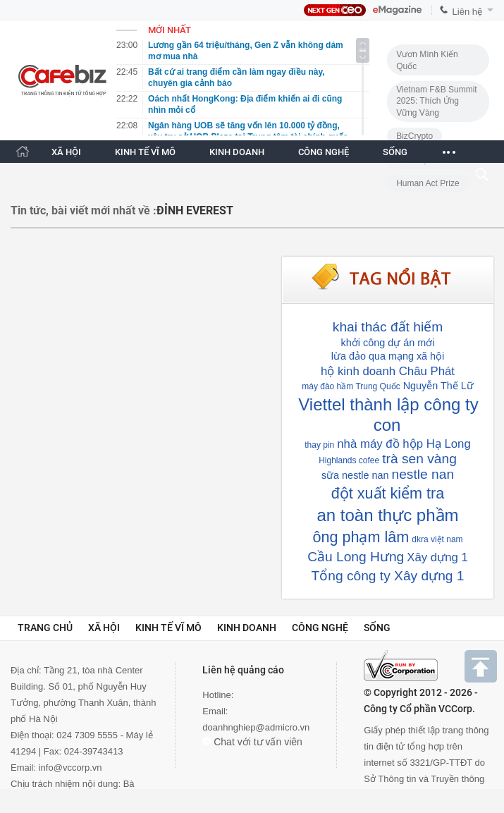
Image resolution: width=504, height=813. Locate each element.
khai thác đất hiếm (388, 327)
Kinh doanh (247, 628)
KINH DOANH (237, 152)
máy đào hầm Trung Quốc (351, 386)
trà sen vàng (419, 459)
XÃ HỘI (66, 152)
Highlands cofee (349, 460)
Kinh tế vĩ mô (168, 628)
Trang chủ (45, 628)
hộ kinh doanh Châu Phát (388, 371)
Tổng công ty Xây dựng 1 (388, 576)
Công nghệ (320, 628)
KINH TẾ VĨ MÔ (145, 152)
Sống (377, 628)
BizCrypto (414, 136)
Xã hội (104, 628)
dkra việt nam (437, 539)
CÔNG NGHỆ (324, 152)
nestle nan (423, 474)
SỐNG (395, 152)
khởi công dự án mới (388, 343)
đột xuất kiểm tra (388, 493)
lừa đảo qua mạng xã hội (388, 356)
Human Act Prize (428, 183)
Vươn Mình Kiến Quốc (427, 60)
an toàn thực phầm (387, 515)
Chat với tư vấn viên (252, 742)
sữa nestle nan (355, 475)
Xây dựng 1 (437, 557)
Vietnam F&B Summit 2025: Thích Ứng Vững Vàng (436, 101)
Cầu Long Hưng (356, 557)
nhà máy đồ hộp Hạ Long (404, 444)
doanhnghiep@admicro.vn (256, 727)
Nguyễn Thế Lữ (438, 386)
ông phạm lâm (361, 537)
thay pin (319, 445)
